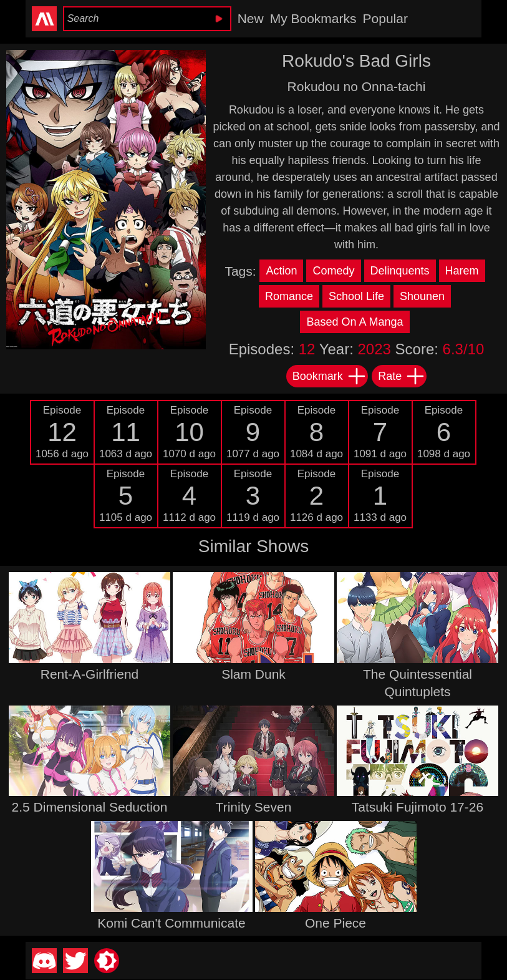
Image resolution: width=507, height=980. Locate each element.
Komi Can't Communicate (171, 923)
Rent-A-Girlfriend (90, 674)
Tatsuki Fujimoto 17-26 (418, 807)
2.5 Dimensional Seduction (90, 807)
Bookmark (330, 376)
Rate (402, 376)
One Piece (336, 923)
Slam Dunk (253, 674)
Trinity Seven (254, 807)
